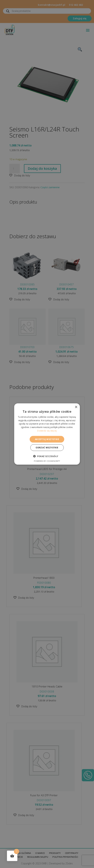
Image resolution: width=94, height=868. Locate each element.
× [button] (76, 407)
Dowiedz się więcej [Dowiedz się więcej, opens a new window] (47, 431)
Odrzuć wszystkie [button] (47, 448)
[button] (47, 456)
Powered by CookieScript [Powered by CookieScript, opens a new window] (47, 461)
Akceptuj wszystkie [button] (47, 439)
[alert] (47, 434)
